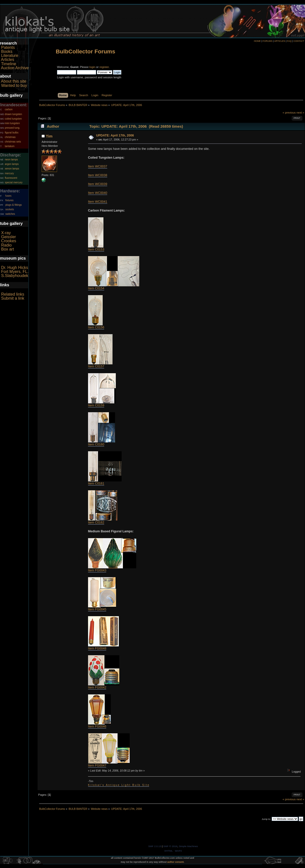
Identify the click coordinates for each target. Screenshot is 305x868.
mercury (9, 173)
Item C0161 (96, 483)
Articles (8, 60)
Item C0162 (96, 523)
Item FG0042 (97, 687)
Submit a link (13, 298)
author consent (175, 862)
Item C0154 (96, 288)
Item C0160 (96, 444)
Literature (10, 56)
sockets (10, 209)
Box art (7, 249)
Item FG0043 (97, 570)
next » (300, 113)
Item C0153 (96, 250)
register (104, 67)
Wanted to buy (14, 85)
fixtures (9, 200)
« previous (289, 113)
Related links (13, 294)
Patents (8, 47)
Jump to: (266, 819)
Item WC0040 (98, 193)
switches (10, 214)
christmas (10, 137)
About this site (14, 81)
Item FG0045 (97, 609)
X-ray (6, 233)
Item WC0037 (98, 166)
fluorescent (11, 178)
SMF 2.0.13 (155, 846)
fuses (8, 196)
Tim (49, 136)
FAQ (289, 41)
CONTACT (299, 41)
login (92, 67)
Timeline (9, 64)
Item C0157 (96, 366)
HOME (257, 41)
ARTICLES (280, 41)
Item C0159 (96, 405)
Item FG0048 (97, 648)
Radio (6, 245)
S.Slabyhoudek (15, 276)
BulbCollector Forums (86, 51)
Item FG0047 (97, 766)
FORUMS (268, 41)
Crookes (9, 241)
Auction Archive (15, 68)
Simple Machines (188, 846)
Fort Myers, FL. (15, 272)
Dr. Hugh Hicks (15, 268)
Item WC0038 (98, 175)
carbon (9, 109)
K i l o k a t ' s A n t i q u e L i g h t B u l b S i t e (119, 785)
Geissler (8, 237)
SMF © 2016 (170, 846)
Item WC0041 (98, 202)
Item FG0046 (97, 726)
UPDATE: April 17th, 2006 (115, 135)
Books (7, 51)
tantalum (10, 146)
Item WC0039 (98, 184)
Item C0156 (96, 327)
